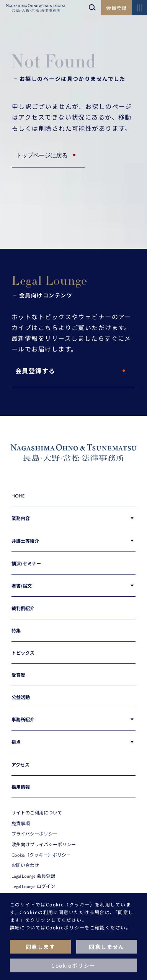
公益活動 (21, 697)
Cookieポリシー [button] (73, 965)
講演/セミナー (26, 563)
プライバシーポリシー (34, 834)
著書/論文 (22, 585)
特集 (16, 630)
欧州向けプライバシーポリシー (44, 844)
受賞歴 (18, 675)
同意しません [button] (107, 947)
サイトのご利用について (37, 813)
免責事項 (21, 823)
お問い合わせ (25, 865)
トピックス (23, 653)
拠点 (16, 742)
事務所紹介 (23, 719)
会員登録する (35, 371)
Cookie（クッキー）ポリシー (41, 855)
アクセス (20, 764)
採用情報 (21, 787)
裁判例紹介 (23, 608)
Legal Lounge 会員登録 (33, 876)
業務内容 (21, 518)
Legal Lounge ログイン (33, 886)
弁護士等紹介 (25, 541)
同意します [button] (40, 947)
